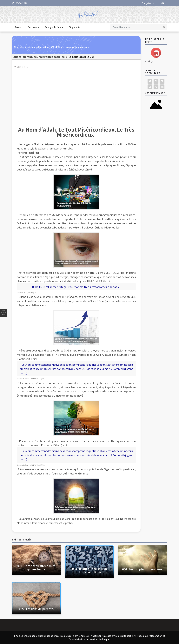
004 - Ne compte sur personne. (143, 569)
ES (150, 87)
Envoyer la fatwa (54, 27)
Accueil (18, 27)
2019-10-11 (22, 67)
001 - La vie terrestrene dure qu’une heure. (36, 568)
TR (162, 87)
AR (150, 82)
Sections (33, 27)
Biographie (74, 27)
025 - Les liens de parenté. (36, 609)
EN (156, 82)
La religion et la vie (81, 57)
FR (162, 82)
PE (156, 87)
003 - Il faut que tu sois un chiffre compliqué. (90, 571)
